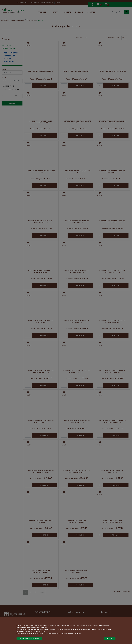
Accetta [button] (110, 638)
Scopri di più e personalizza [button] (29, 638)
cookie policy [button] (44, 627)
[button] (114, 622)
